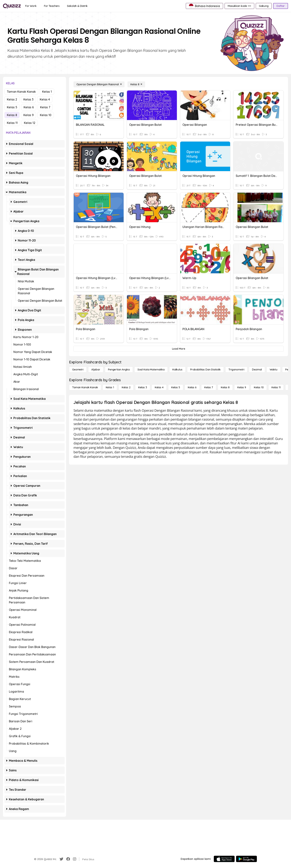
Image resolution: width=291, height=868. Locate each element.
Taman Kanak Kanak (21, 92)
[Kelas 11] (276, 387)
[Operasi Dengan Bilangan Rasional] (99, 84)
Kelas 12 (30, 123)
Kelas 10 (46, 115)
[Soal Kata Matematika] (151, 370)
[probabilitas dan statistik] (205, 370)
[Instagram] (75, 859)
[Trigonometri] (236, 370)
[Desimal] (257, 370)
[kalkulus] (177, 370)
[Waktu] (274, 370)
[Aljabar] (96, 370)
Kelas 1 (47, 92)
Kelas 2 (12, 99)
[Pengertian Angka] (119, 370)
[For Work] (31, 6)
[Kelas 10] (259, 387)
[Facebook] (68, 859)
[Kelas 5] (176, 387)
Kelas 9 (28, 115)
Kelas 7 (45, 107)
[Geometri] (78, 370)
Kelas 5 (12, 107)
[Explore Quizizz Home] (12, 6)
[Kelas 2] (126, 387)
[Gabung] (264, 6)
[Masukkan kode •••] (239, 6)
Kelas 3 (28, 99)
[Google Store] (246, 859)
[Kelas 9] (242, 387)
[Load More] (179, 349)
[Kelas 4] (159, 387)
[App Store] (224, 859)
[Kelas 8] (136, 84)
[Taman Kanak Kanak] (85, 387)
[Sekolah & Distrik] (77, 6)
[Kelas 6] (192, 387)
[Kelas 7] (209, 387)
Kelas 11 (12, 123)
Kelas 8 (12, 115)
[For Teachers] (52, 6)
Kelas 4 (45, 99)
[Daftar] (281, 6)
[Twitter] (61, 859)
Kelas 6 (29, 107)
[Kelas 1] (110, 387)
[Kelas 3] (143, 387)
